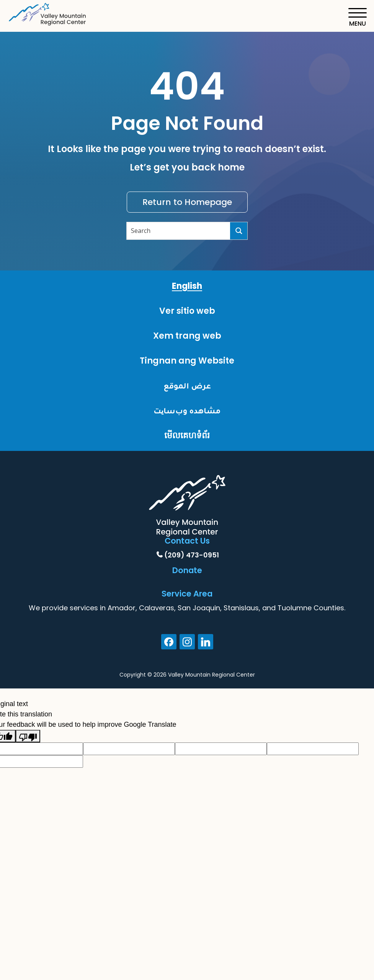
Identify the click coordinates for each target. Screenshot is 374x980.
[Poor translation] (28, 736)
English (187, 286)
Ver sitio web (187, 311)
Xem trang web (187, 336)
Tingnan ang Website (187, 361)
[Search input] (179, 231)
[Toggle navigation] (357, 17)
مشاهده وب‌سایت (187, 411)
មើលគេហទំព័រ (187, 435)
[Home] (48, 13)
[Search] (239, 231)
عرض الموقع (187, 386)
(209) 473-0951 (192, 555)
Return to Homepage (187, 202)
